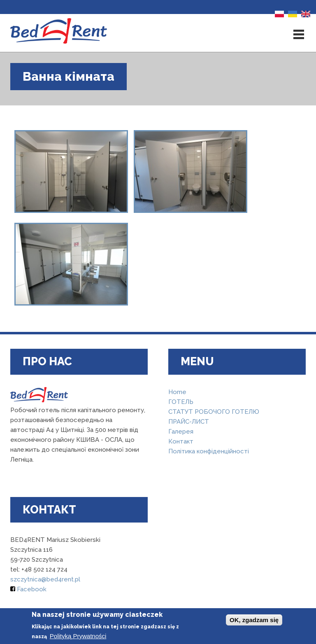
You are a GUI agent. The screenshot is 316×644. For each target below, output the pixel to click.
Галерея (181, 432)
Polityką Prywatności (78, 636)
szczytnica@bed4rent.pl (45, 579)
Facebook (28, 589)
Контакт (181, 441)
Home (177, 392)
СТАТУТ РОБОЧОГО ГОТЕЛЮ (214, 412)
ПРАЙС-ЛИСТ (189, 422)
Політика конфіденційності (209, 451)
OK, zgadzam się (254, 620)
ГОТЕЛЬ (181, 402)
